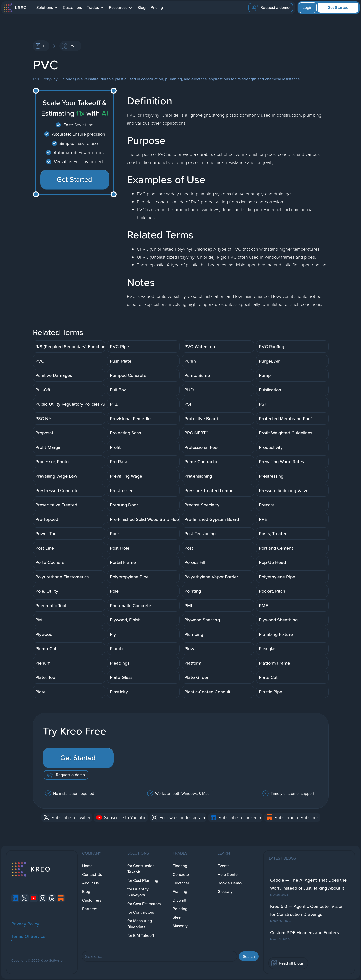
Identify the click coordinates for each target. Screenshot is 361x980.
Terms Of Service (28, 936)
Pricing (157, 7)
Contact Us (92, 874)
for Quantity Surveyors (138, 892)
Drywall (179, 900)
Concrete (181, 874)
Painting (180, 909)
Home (87, 866)
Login (308, 7)
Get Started (338, 7)
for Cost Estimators (144, 904)
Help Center (228, 874)
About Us (90, 883)
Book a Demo (230, 883)
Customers (72, 7)
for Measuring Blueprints (140, 924)
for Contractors (141, 912)
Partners (90, 909)
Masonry (180, 926)
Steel (177, 917)
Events (223, 866)
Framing (180, 892)
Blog (141, 7)
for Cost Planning (143, 880)
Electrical (181, 883)
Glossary (225, 892)
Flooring (180, 866)
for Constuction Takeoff (141, 869)
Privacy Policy (25, 924)
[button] (47, 8)
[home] (15, 8)
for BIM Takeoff (141, 935)
